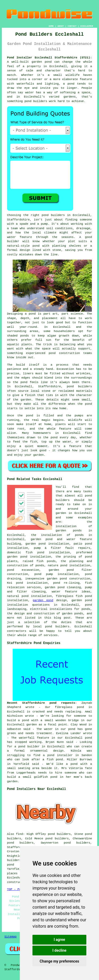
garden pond (43, 600)
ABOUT (61, 26)
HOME (51, 26)
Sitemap (11, 937)
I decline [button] (59, 950)
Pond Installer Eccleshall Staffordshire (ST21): (50, 58)
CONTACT (72, 26)
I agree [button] (59, 940)
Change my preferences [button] (59, 961)
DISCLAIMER (87, 26)
